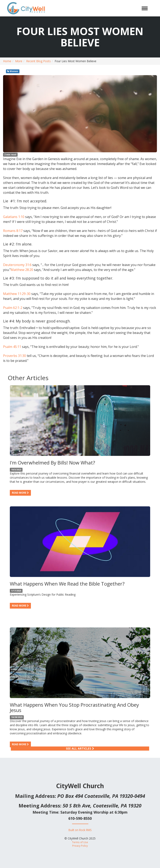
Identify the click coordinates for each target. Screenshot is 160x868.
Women (13, 71)
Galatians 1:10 (14, 217)
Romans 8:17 (13, 231)
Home (7, 61)
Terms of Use (80, 842)
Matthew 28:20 (22, 270)
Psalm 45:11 (12, 347)
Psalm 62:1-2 (13, 308)
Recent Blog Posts (38, 61)
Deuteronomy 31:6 (17, 265)
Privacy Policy (80, 846)
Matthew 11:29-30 (17, 294)
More (19, 61)
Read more (20, 493)
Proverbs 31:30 (15, 356)
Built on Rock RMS (80, 830)
